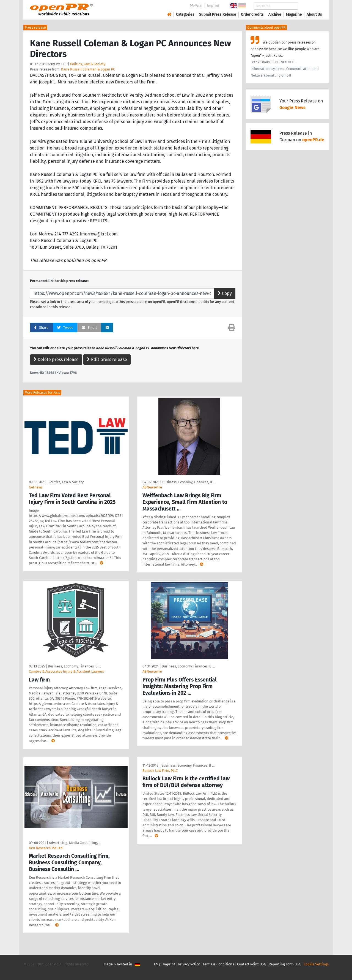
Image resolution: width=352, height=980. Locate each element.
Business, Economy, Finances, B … (189, 482)
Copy (225, 293)
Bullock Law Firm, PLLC (160, 771)
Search (310, 6)
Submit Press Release (218, 14)
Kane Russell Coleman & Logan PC (88, 69)
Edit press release (107, 359)
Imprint (213, 6)
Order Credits (252, 14)
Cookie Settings (316, 964)
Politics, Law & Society (88, 64)
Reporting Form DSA (285, 964)
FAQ (157, 964)
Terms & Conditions (218, 964)
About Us (314, 14)
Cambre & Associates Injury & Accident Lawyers (66, 671)
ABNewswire (152, 487)
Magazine (294, 14)
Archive (275, 14)
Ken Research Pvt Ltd (46, 848)
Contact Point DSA (251, 964)
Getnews (36, 487)
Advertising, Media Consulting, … (75, 843)
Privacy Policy (189, 964)
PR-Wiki (196, 6)
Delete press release (56, 359)
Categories (185, 14)
